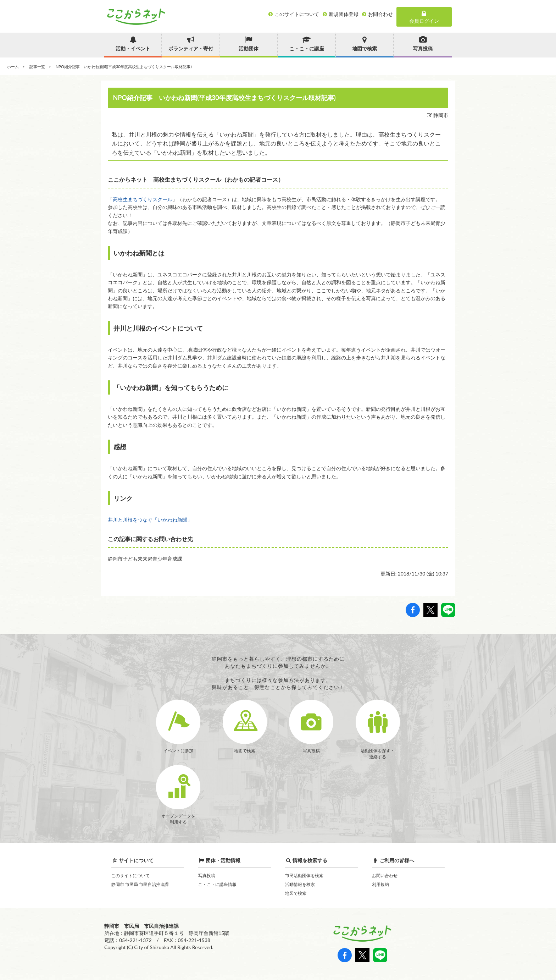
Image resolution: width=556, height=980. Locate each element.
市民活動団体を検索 (304, 876)
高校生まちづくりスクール (143, 199)
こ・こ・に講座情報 (217, 884)
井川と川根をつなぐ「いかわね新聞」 (150, 520)
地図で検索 (296, 893)
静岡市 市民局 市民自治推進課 (140, 884)
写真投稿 (207, 876)
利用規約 (380, 884)
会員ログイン (424, 17)
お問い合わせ (385, 876)
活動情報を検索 (300, 884)
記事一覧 (37, 67)
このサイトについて (130, 876)
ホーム (13, 67)
